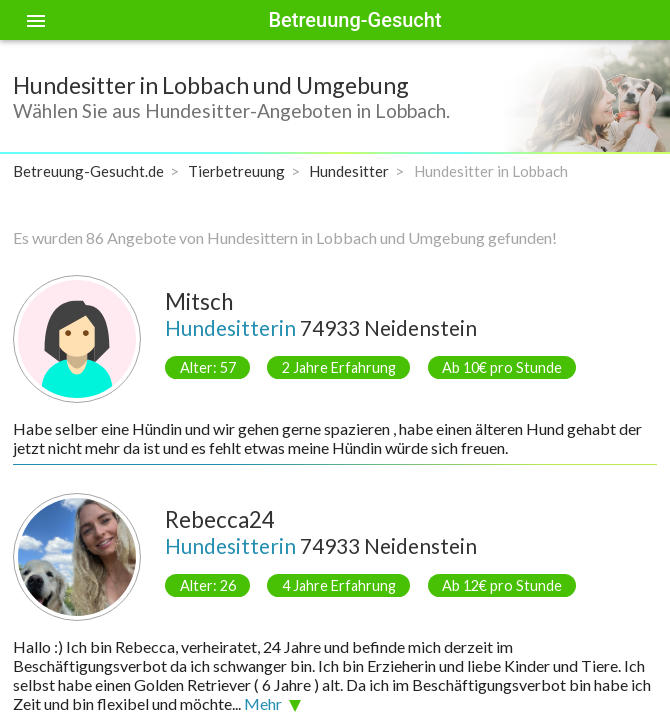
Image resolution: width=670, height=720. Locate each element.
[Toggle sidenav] (36, 20)
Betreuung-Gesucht (354, 20)
